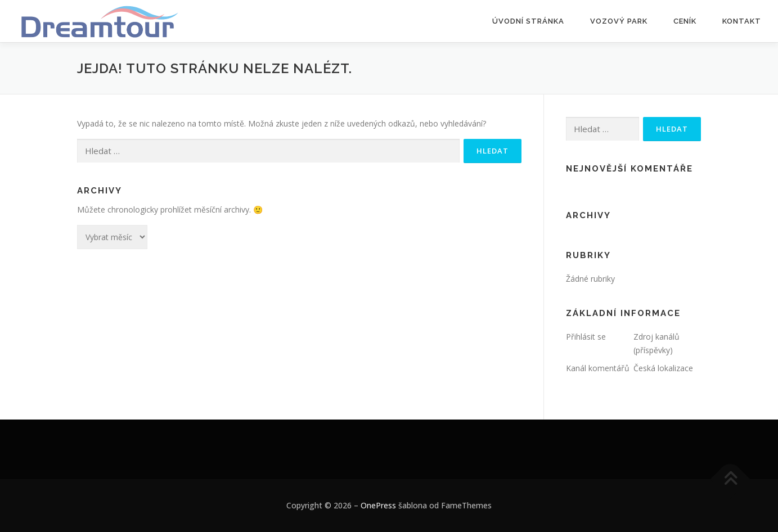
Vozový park (619, 21)
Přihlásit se (586, 337)
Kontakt (742, 21)
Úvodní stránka (528, 21)
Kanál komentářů (598, 368)
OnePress (378, 505)
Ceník (685, 21)
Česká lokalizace (663, 368)
